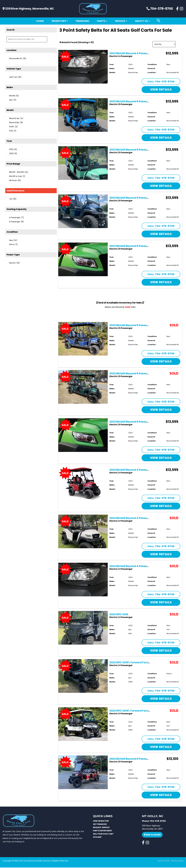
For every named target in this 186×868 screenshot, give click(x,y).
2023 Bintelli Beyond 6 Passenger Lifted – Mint (139, 150)
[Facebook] (177, 9)
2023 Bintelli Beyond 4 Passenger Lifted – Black (140, 54)
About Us (141, 21)
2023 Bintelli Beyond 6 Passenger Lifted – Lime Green (144, 246)
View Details (161, 90)
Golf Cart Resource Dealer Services (35, 861)
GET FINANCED (100, 825)
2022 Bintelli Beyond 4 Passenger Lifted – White (140, 518)
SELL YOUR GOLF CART (103, 834)
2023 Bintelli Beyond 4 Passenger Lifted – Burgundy (143, 470)
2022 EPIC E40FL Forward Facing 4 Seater (136, 663)
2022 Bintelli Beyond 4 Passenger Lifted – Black (140, 567)
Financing (83, 21)
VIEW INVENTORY (101, 821)
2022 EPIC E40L (119, 615)
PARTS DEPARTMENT (103, 831)
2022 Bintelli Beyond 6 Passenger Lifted (135, 759)
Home (40, 21)
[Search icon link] (159, 21)
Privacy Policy (177, 861)
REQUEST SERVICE (101, 828)
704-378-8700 (160, 9)
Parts (101, 21)
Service (120, 21)
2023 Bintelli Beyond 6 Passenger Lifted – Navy (140, 198)
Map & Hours (152, 835)
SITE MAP (97, 837)
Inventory (59, 21)
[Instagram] (181, 9)
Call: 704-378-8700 (161, 82)
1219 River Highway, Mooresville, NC (28, 9)
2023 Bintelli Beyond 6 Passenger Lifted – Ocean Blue (144, 102)
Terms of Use (163, 861)
